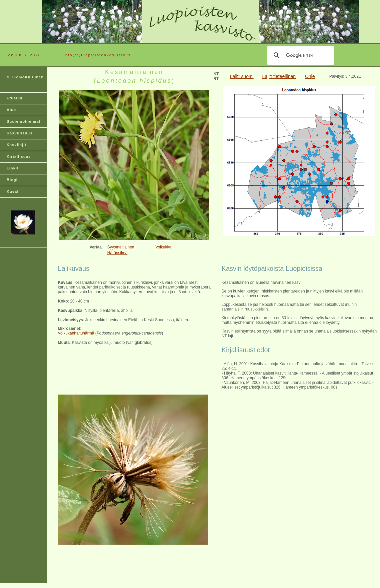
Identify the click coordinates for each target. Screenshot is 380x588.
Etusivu (14, 98)
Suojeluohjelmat (23, 121)
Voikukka (163, 247)
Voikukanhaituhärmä (76, 333)
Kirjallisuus (19, 156)
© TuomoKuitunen (25, 77)
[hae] (300, 55)
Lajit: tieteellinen (279, 76)
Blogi (12, 180)
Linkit (13, 168)
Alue (11, 110)
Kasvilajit (16, 145)
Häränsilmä (117, 253)
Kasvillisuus (19, 133)
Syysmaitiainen (121, 247)
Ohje (310, 76)
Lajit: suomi (242, 76)
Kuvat (13, 191)
